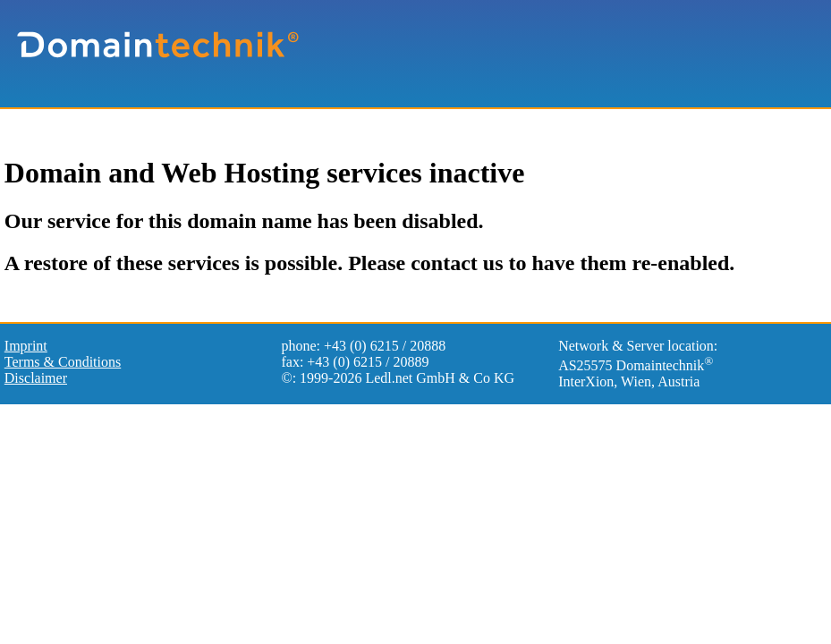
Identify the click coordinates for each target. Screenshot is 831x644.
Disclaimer (36, 378)
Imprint (26, 346)
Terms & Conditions (63, 362)
